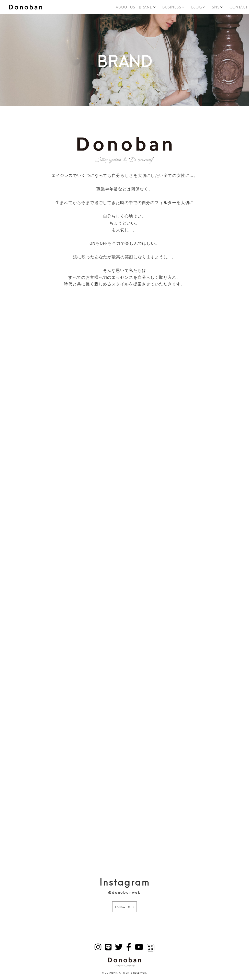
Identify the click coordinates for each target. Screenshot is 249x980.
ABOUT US (126, 7)
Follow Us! (124, 907)
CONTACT (239, 7)
